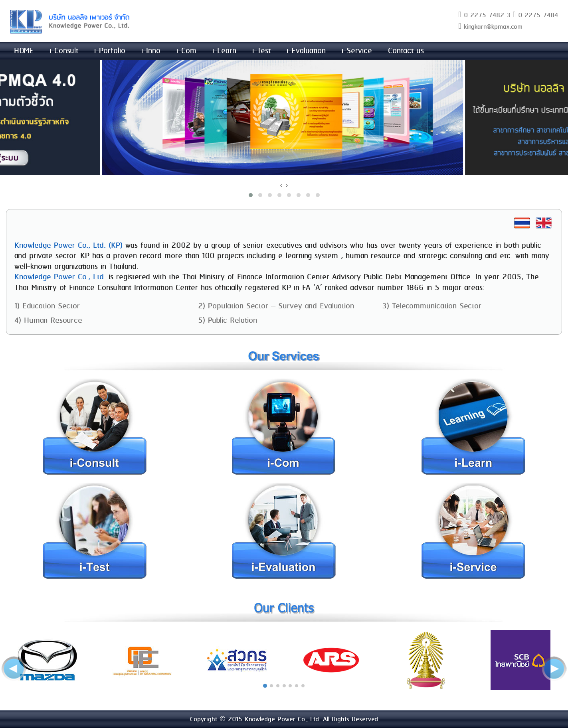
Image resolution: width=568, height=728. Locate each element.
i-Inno (151, 51)
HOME (24, 51)
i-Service (357, 51)
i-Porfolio (110, 51)
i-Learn (224, 51)
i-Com (186, 51)
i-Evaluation (306, 51)
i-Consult (64, 51)
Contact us (406, 51)
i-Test (261, 51)
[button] (251, 195)
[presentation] (281, 185)
